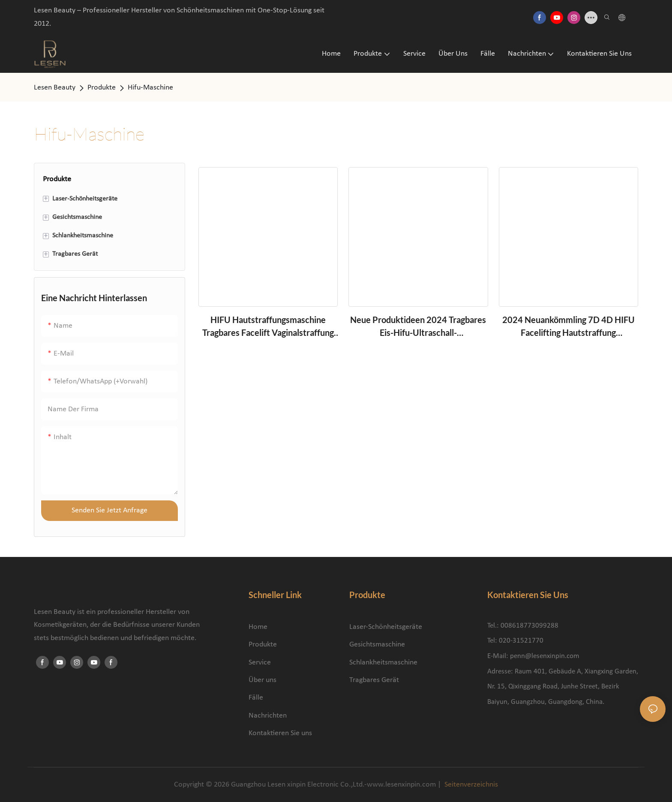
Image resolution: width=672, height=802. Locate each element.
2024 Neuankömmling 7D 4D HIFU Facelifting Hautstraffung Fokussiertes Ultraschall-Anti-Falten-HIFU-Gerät (568, 327)
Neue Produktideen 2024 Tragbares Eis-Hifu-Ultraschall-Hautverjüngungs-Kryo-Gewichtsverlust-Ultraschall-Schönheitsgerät (418, 327)
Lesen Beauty (55, 88)
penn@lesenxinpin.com (545, 656)
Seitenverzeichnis (470, 785)
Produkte (102, 88)
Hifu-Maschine (150, 88)
